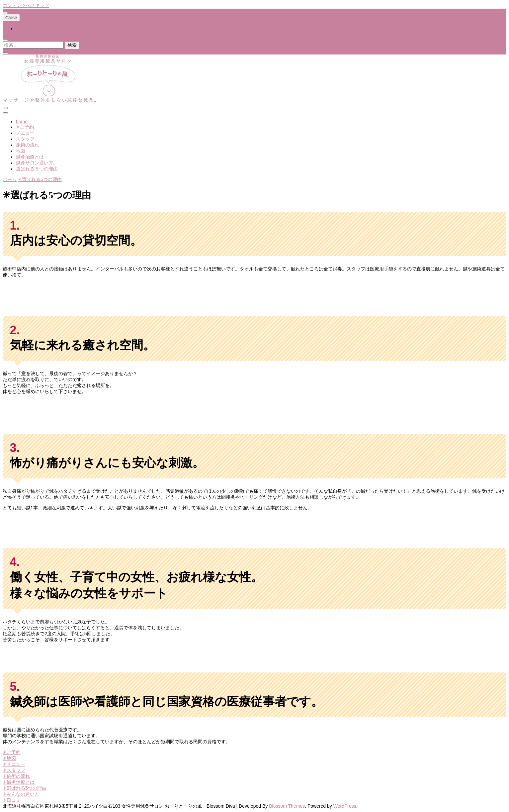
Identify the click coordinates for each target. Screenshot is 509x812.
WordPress (345, 806)
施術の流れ (28, 145)
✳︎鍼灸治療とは (19, 782)
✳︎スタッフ (14, 770)
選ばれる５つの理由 (37, 169)
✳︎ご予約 (25, 127)
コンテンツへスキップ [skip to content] (26, 5)
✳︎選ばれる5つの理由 (25, 788)
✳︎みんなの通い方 (21, 794)
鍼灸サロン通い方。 (37, 163)
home (22, 29)
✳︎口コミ (12, 800)
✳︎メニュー (14, 764)
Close (11, 18)
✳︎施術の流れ (16, 776)
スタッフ (25, 139)
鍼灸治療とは (30, 157)
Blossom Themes (287, 806)
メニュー (25, 133)
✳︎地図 (9, 758)
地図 (21, 151)
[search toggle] (5, 40)
